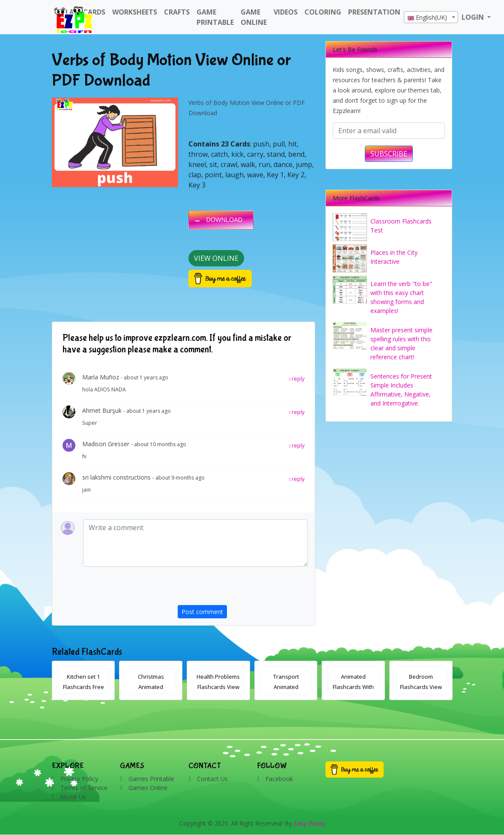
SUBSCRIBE (389, 154)
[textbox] (431, 18)
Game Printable (215, 17)
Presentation (374, 12)
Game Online (254, 17)
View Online (216, 258)
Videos (286, 12)
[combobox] (431, 17)
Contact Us (212, 779)
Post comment (202, 612)
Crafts (177, 12)
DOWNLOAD (224, 220)
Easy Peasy (309, 823)
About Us (73, 797)
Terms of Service (84, 788)
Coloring (323, 12)
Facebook (279, 779)
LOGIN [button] (474, 17)
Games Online (148, 788)
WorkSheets (135, 12)
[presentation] (243, 588)
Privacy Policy (79, 779)
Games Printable (151, 779)
